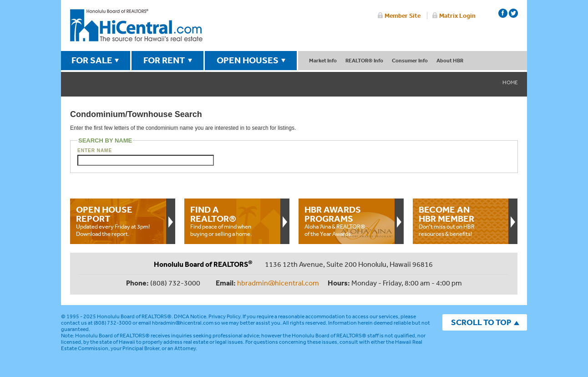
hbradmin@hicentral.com (278, 283)
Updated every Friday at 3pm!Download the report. (118, 221)
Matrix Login (457, 15)
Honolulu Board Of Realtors (136, 25)
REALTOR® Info (364, 60)
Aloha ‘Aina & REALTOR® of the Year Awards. (346, 221)
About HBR (450, 60)
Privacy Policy (224, 316)
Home (510, 82)
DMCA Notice (190, 316)
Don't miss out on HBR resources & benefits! (461, 221)
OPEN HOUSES (248, 60)
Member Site (403, 15)
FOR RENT (164, 60)
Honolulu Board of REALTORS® (134, 316)
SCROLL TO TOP (481, 322)
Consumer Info (410, 60)
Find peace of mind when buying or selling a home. (232, 221)
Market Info (323, 60)
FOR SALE (92, 60)
